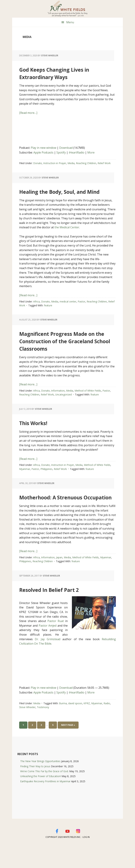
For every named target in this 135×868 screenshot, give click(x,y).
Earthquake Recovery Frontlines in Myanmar (45, 804)
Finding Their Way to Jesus (35, 789)
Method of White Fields (88, 405)
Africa (36, 309)
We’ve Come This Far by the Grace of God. (44, 793)
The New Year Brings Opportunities (40, 783)
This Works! (40, 437)
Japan (59, 580)
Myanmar (25, 484)
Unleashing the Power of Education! (41, 798)
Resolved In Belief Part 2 (64, 611)
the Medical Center (67, 235)
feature (48, 313)
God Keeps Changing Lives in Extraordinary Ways (67, 72)
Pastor (81, 309)
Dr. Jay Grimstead (48, 661)
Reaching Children (86, 163)
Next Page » (68, 748)
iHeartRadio (77, 152)
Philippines (46, 484)
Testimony (43, 729)
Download (66, 148)
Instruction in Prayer (55, 163)
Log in (86, 859)
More (91, 152)
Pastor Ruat (56, 643)
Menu (70, 22)
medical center (68, 309)
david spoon (75, 726)
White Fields (67, 9)
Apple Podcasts (43, 152)
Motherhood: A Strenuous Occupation (67, 515)
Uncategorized (63, 409)
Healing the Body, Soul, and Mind (62, 195)
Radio (107, 726)
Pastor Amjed (48, 648)
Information (58, 405)
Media (71, 163)
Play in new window (44, 148)
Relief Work (104, 163)
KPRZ (87, 726)
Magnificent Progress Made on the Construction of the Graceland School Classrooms (67, 351)
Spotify (61, 152)
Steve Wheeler (27, 729)
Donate (38, 163)
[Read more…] (28, 113)
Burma (63, 726)
